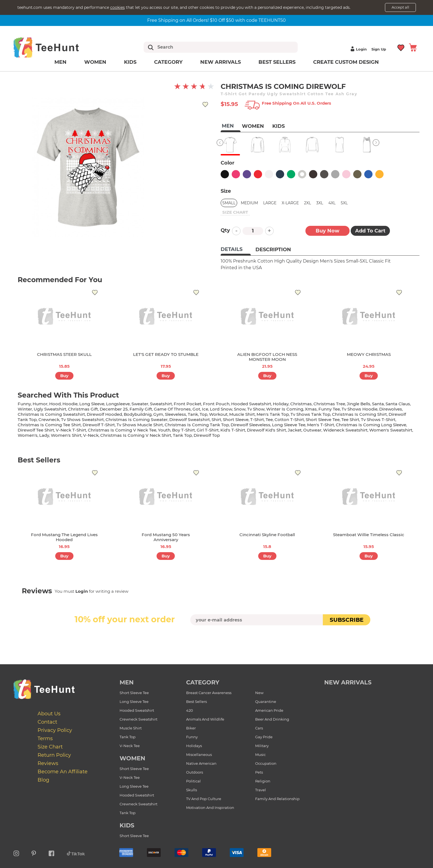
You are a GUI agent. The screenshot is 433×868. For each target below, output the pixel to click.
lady (44, 435)
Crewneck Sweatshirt (138, 719)
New (259, 693)
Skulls (192, 790)
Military (262, 746)
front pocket (188, 404)
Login (358, 49)
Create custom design (346, 62)
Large (270, 203)
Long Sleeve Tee (134, 702)
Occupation (266, 763)
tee (269, 420)
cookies (118, 7)
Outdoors (195, 772)
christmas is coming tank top (197, 425)
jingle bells (359, 404)
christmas (301, 404)
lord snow (221, 409)
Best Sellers (277, 62)
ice (205, 409)
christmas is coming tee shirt (49, 425)
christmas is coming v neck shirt (136, 435)
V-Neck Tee (130, 746)
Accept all (400, 7)
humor (40, 404)
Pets (259, 772)
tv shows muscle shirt (140, 425)
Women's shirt (66, 435)
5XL (344, 203)
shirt (216, 420)
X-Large (290, 203)
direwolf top (207, 435)
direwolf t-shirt (99, 425)
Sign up (379, 49)
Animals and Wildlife (205, 719)
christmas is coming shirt (359, 414)
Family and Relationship (277, 799)
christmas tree (329, 404)
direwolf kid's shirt (266, 430)
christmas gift (83, 409)
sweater (140, 404)
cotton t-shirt (289, 420)
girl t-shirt (208, 430)
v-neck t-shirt (71, 430)
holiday (281, 404)
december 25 (114, 409)
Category (168, 62)
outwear (312, 430)
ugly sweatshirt (50, 409)
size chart (235, 212)
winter (25, 409)
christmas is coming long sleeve (371, 425)
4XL (332, 203)
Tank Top (128, 737)
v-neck (91, 435)
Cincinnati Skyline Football (267, 535)
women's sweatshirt (391, 430)
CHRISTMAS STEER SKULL (64, 354)
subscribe (347, 620)
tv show (256, 409)
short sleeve (236, 420)
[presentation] (216, 638)
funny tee (329, 409)
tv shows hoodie (360, 409)
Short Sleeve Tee (134, 693)
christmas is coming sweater (137, 420)
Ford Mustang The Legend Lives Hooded (64, 537)
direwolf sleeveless (250, 425)
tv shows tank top (310, 414)
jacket (295, 430)
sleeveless (175, 414)
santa (378, 404)
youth (164, 430)
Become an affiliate (63, 772)
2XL (307, 203)
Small (229, 203)
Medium (249, 203)
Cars (259, 728)
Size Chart (50, 747)
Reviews (48, 763)
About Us (49, 714)
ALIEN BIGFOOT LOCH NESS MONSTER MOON (267, 357)
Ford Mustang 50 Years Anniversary (166, 537)
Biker (191, 728)
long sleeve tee (289, 425)
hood (55, 404)
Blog (43, 780)
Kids (130, 62)
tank (193, 414)
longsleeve (118, 404)
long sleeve (92, 404)
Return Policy (54, 755)
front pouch (216, 404)
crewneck (49, 420)
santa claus (398, 404)
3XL (320, 203)
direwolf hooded (104, 414)
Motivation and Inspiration (210, 808)
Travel (261, 790)
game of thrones (172, 409)
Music (260, 755)
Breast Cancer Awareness (209, 693)
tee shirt (350, 420)
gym (158, 414)
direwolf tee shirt (36, 430)
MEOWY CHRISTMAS (369, 354)
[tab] (236, 250)
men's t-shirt (321, 425)
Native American (201, 763)
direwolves (391, 409)
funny (24, 404)
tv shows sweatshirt (82, 420)
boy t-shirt (184, 430)
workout (218, 414)
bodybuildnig (138, 414)
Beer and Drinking (272, 719)
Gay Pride (264, 737)
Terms (45, 739)
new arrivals (348, 682)
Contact (47, 722)
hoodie (70, 404)
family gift (141, 409)
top (204, 414)
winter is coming (285, 409)
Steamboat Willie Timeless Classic (369, 535)
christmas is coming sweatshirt (51, 414)
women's (28, 435)
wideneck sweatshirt (345, 430)
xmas (311, 409)
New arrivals (221, 62)
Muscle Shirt (131, 728)
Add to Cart (370, 231)
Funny (192, 737)
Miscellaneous (199, 755)
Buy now (328, 231)
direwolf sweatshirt (190, 420)
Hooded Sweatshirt (137, 710)
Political (193, 781)
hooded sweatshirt (251, 404)
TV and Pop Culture (204, 799)
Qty (225, 230)
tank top (182, 435)
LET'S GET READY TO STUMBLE (166, 354)
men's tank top (273, 414)
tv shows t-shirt (378, 420)
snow (240, 409)
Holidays (194, 746)
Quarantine (266, 702)
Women (95, 62)
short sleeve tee (323, 420)
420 (190, 710)
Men (60, 62)
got (196, 409)
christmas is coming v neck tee (122, 430)
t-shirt (257, 420)
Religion (263, 781)
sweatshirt (161, 404)
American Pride (269, 710)
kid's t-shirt (233, 430)
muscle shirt (242, 414)
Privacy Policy (55, 730)
